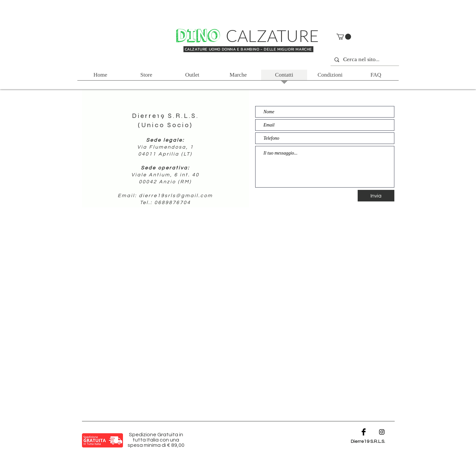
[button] (344, 37)
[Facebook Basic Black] (364, 432)
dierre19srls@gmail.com (176, 196)
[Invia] (376, 196)
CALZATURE (272, 35)
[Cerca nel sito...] (364, 60)
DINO (200, 36)
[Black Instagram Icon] (382, 432)
